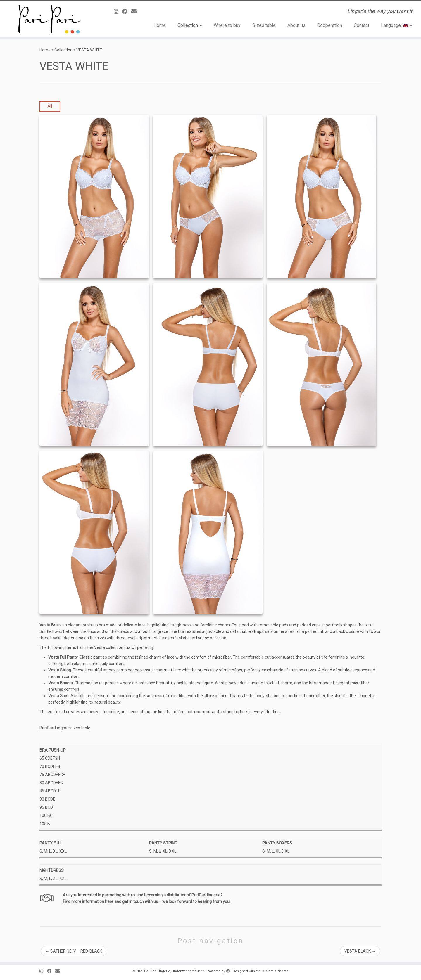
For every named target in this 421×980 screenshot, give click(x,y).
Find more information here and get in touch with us (110, 901)
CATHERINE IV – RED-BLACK (74, 951)
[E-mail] (136, 12)
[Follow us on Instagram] (118, 12)
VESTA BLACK (360, 951)
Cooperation (330, 25)
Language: (397, 25)
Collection (190, 25)
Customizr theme (275, 971)
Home (160, 25)
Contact (362, 25)
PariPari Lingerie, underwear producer (174, 971)
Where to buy (227, 25)
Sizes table (264, 25)
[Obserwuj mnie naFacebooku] (127, 12)
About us (296, 25)
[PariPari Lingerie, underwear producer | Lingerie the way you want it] (49, 19)
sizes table (65, 728)
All (50, 106)
